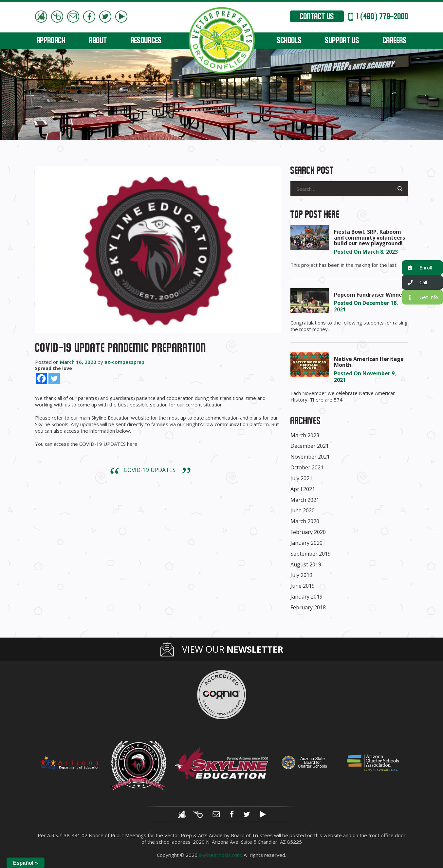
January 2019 (306, 597)
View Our (233, 649)
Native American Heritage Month (369, 362)
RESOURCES (146, 41)
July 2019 (301, 575)
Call (414, 282)
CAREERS (395, 41)
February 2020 (308, 532)
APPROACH (51, 41)
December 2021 (310, 446)
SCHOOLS (289, 41)
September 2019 (311, 554)
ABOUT (98, 41)
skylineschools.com (220, 855)
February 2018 (308, 607)
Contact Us (317, 17)
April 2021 (303, 489)
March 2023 (305, 435)
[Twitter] (54, 378)
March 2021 (305, 500)
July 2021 (301, 478)
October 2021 (307, 467)
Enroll (417, 268)
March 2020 (305, 521)
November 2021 (310, 457)
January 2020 (306, 543)
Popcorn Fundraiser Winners (370, 295)
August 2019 (306, 564)
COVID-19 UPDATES (150, 470)
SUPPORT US (342, 41)
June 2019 (303, 586)
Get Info (420, 297)
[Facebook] (41, 378)
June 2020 (303, 510)
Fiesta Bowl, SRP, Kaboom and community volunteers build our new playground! (369, 237)
